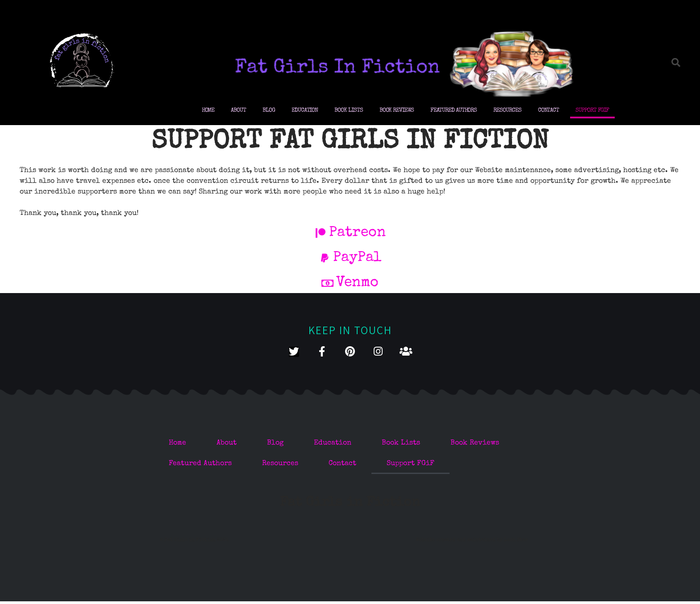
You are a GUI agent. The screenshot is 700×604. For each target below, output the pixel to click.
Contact (548, 111)
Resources (507, 111)
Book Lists (348, 111)
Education (305, 111)
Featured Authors (454, 111)
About (238, 111)
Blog (269, 111)
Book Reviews (397, 111)
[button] (676, 63)
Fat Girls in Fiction (350, 505)
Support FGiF (592, 111)
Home (208, 111)
